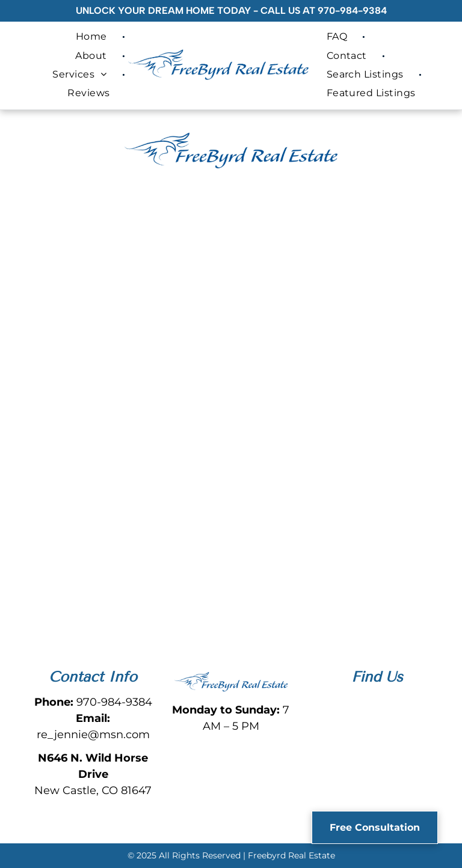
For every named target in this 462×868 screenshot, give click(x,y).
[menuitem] (93, 36)
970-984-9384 (352, 11)
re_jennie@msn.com (93, 735)
